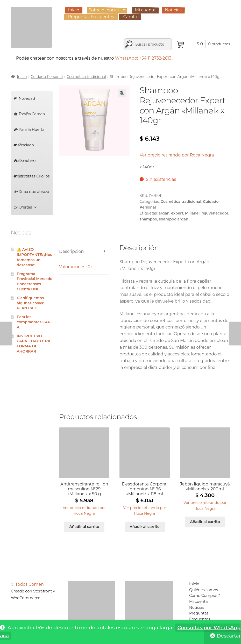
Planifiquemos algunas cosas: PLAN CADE (30, 303)
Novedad (27, 98)
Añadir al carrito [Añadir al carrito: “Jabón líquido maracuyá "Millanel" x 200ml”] (205, 522)
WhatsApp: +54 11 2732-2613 (144, 58)
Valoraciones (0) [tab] (75, 267)
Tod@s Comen (30, 117)
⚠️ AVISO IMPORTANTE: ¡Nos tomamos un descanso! (34, 257)
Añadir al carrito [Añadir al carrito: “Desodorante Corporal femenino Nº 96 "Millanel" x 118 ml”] (144, 527)
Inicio (74, 10)
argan (164, 213)
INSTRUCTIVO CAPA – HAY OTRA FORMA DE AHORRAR (34, 344)
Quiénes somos (204, 590)
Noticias (173, 10)
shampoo (148, 219)
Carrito (130, 17)
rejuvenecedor (215, 213)
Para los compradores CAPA (34, 322)
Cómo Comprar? (205, 596)
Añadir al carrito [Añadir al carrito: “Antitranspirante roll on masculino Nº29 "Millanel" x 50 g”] (84, 527)
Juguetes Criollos (32, 179)
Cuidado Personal (47, 77)
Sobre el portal (104, 10)
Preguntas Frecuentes (91, 17)
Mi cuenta (145, 10)
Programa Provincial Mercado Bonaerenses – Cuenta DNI (35, 281)
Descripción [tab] (71, 251)
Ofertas (28, 207)
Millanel (192, 213)
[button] (122, 93)
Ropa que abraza (32, 194)
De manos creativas (25, 163)
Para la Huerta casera (29, 132)
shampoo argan (174, 219)
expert (177, 213)
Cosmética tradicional (86, 77)
